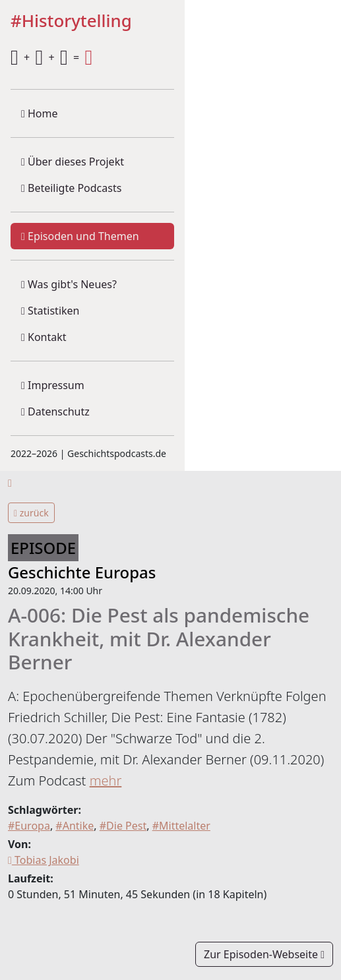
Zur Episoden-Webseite (264, 954)
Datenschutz (55, 412)
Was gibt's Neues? (69, 284)
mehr (106, 781)
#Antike (75, 826)
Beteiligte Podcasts (71, 188)
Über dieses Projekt (73, 162)
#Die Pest (123, 826)
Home (40, 113)
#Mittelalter (181, 826)
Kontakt (44, 337)
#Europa (29, 826)
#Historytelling (71, 21)
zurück (31, 513)
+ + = (51, 57)
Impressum (53, 385)
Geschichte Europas (82, 572)
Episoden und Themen (80, 236)
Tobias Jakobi (44, 860)
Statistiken (50, 311)
